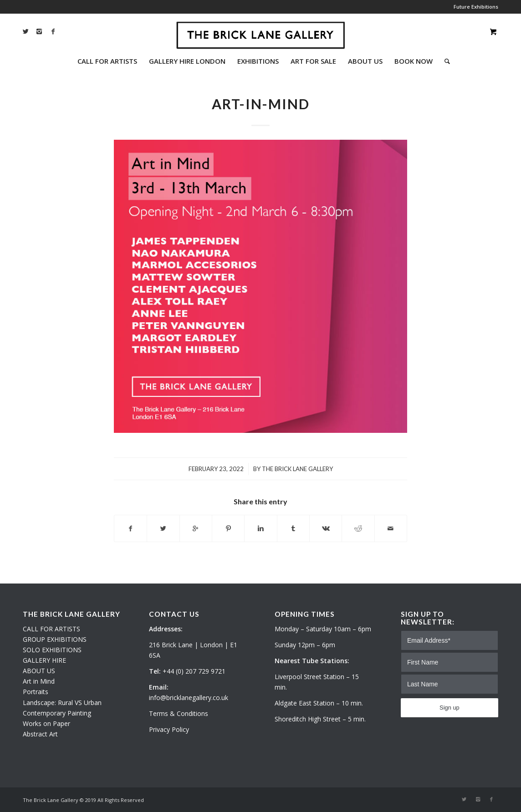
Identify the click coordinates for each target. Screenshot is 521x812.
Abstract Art (40, 734)
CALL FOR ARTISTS (51, 629)
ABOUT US (39, 671)
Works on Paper (46, 723)
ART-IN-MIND (261, 104)
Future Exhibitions (476, 7)
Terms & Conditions (179, 713)
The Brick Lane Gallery (297, 469)
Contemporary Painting (57, 713)
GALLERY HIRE (44, 660)
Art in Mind (39, 681)
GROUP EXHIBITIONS (55, 639)
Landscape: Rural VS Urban (62, 703)
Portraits (36, 692)
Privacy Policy (169, 729)
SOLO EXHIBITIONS (52, 650)
